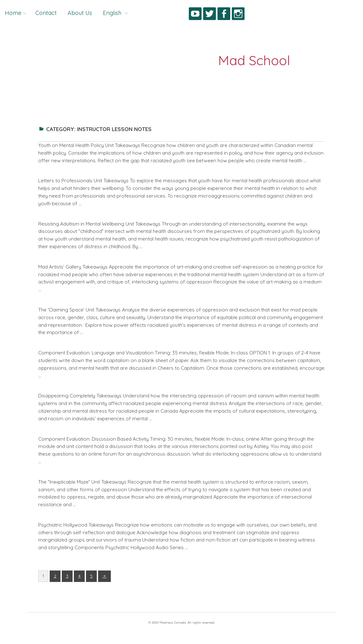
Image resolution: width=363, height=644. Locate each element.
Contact (46, 13)
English (113, 13)
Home (13, 13)
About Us (80, 13)
